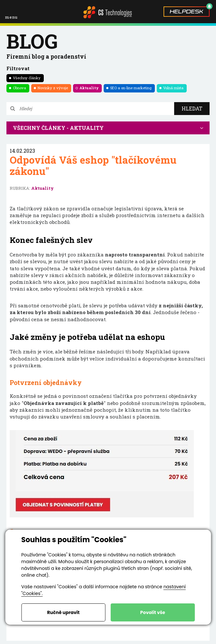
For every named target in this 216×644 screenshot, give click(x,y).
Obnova (19, 88)
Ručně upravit (63, 612)
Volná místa (173, 88)
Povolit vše (153, 612)
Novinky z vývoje (53, 88)
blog (32, 41)
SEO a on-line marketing (131, 88)
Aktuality (89, 88)
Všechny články (27, 78)
